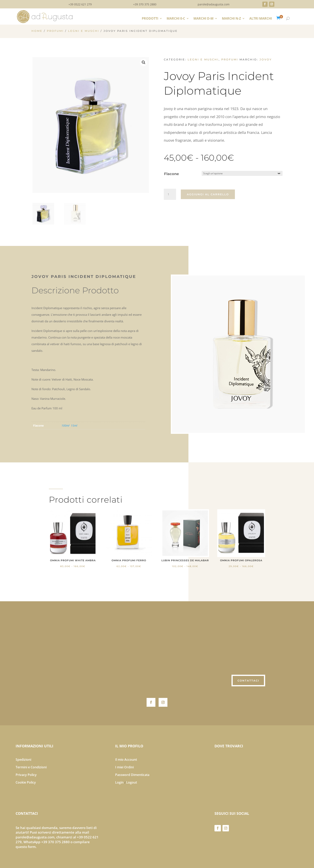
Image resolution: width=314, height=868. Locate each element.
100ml (65, 425)
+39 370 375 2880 (145, 5)
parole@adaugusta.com (214, 5)
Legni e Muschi (84, 31)
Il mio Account (126, 760)
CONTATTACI (248, 681)
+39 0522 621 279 (80, 5)
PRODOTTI (150, 19)
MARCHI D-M (203, 19)
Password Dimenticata (132, 775)
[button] (144, 62)
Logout (132, 782)
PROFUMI (55, 31)
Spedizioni (23, 760)
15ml (74, 425)
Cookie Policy (26, 782)
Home (37, 31)
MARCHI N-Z (231, 19)
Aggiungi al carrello (208, 194)
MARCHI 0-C (176, 19)
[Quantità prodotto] (170, 194)
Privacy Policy (26, 775)
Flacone (171, 174)
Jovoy (266, 59)
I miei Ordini (124, 767)
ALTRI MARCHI (261, 19)
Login (119, 782)
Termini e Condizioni (31, 767)
